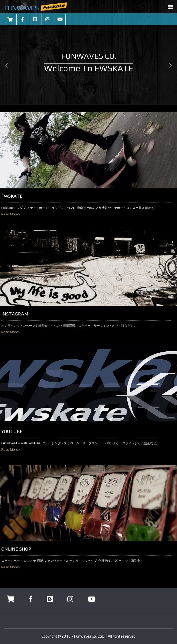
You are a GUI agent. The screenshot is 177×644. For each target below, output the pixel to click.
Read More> (11, 214)
